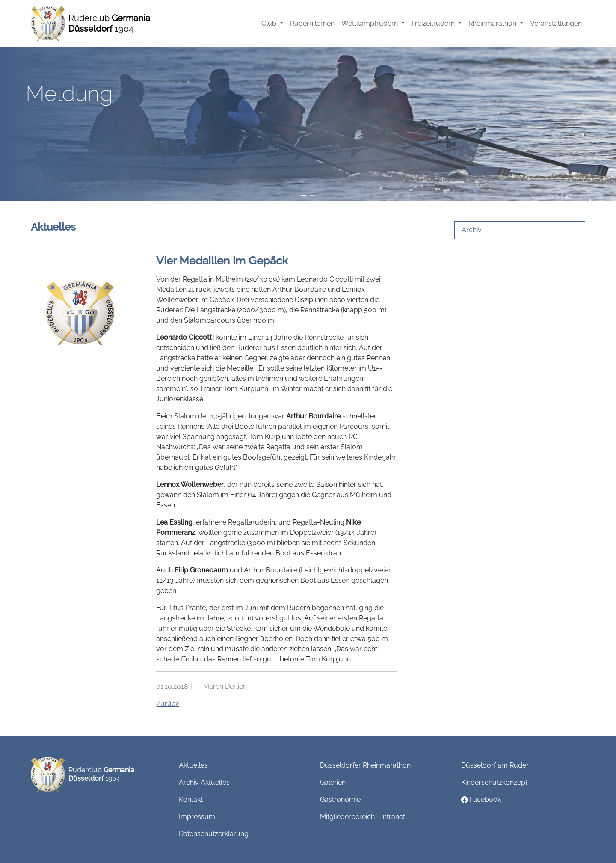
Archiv (472, 230)
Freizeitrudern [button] (434, 23)
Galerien (333, 782)
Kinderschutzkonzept (494, 782)
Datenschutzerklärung (214, 834)
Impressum (197, 817)
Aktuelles (193, 765)
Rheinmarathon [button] (493, 23)
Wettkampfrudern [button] (370, 23)
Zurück (167, 704)
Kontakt (191, 799)
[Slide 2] (312, 196)
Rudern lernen (312, 23)
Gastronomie (340, 799)
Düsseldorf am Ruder (495, 765)
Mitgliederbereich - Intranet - (365, 817)
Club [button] (270, 23)
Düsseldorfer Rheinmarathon (365, 765)
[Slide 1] (304, 196)
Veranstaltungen (556, 23)
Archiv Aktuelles (204, 782)
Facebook (481, 799)
